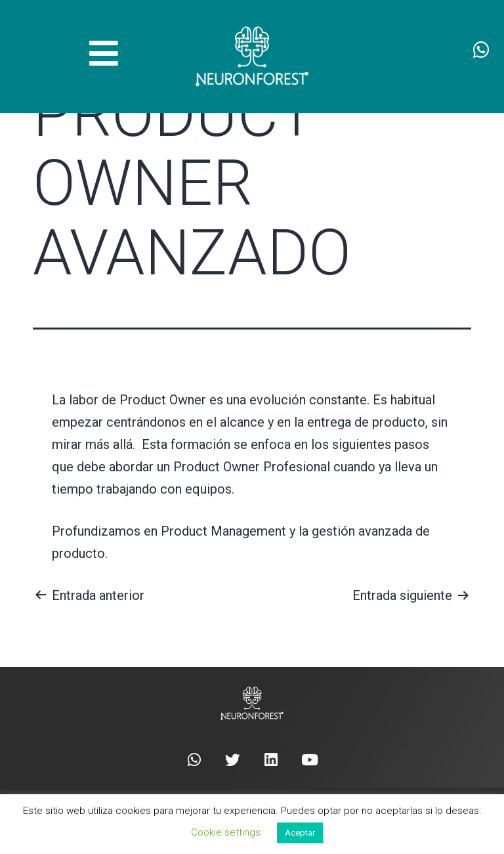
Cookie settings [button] (226, 832)
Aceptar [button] (300, 833)
